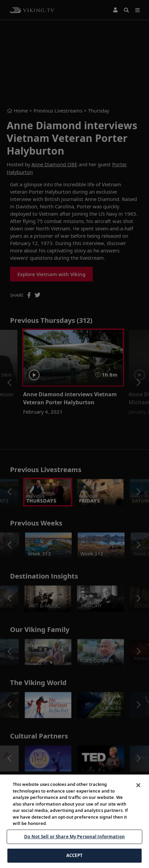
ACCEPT (74, 855)
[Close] (138, 785)
